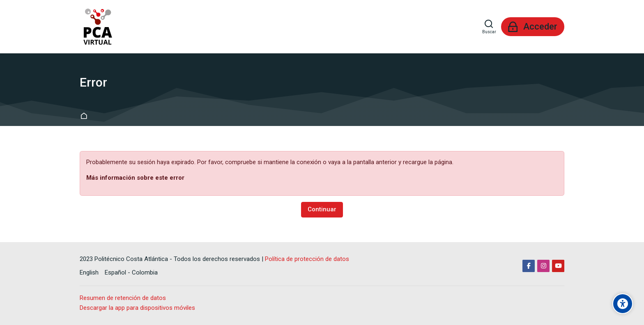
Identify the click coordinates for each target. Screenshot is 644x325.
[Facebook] (529, 266)
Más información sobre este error (135, 178)
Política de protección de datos (307, 259)
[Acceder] (533, 27)
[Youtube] (558, 266)
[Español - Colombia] (131, 273)
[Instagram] (543, 266)
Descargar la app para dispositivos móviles (137, 308)
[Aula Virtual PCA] (97, 27)
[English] (89, 273)
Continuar (322, 209)
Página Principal (85, 116)
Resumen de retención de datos (123, 298)
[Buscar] (489, 27)
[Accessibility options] (623, 304)
